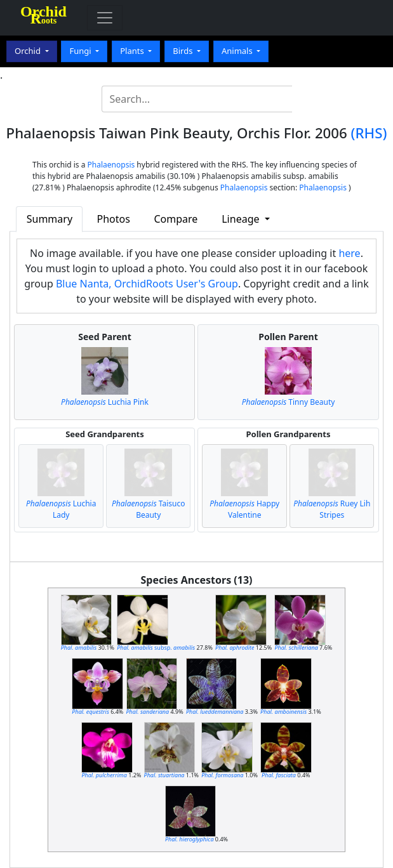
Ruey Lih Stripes (332, 509)
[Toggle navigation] (105, 18)
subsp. (156, 648)
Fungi (81, 51)
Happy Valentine (244, 509)
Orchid (29, 51)
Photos (114, 219)
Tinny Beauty (289, 402)
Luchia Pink (105, 402)
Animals (238, 51)
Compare (176, 219)
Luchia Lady (61, 509)
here (349, 253)
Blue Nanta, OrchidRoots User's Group (147, 284)
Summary (50, 219)
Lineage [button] (242, 219)
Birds (184, 51)
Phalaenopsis (111, 165)
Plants (133, 51)
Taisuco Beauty (148, 509)
